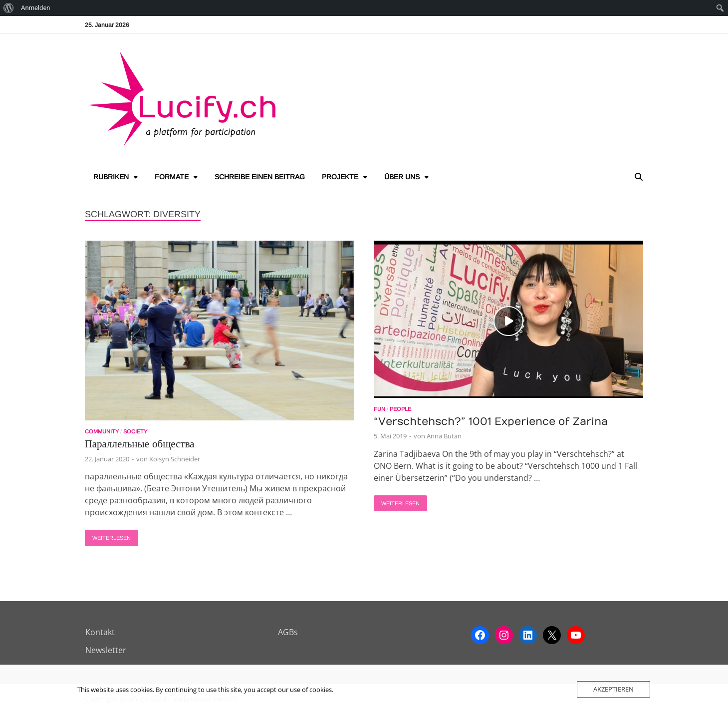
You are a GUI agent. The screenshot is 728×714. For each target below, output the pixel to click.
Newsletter (106, 650)
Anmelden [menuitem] (36, 8)
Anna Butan (444, 436)
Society (135, 431)
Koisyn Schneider (175, 459)
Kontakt (100, 632)
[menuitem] (9, 8)
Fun (379, 409)
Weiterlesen (108, 535)
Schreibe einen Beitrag (260, 177)
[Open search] (639, 178)
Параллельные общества (140, 444)
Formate (172, 177)
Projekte (340, 177)
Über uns (402, 177)
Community (102, 431)
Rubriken (111, 177)
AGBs (288, 632)
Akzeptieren (613, 689)
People (400, 409)
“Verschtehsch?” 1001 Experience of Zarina (491, 422)
